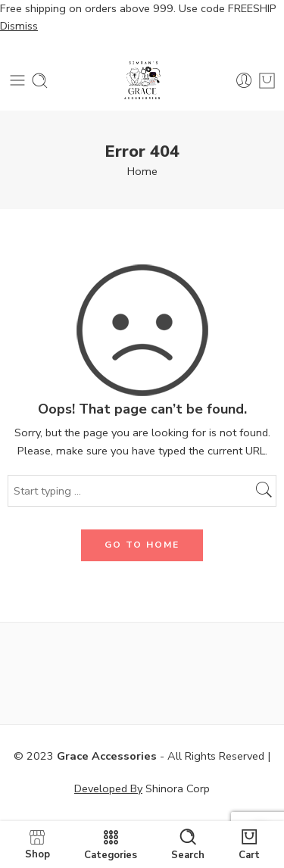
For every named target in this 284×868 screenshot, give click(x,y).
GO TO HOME (142, 545)
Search (188, 845)
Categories (111, 845)
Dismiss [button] (19, 26)
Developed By (108, 788)
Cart (249, 845)
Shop (37, 844)
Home (142, 171)
